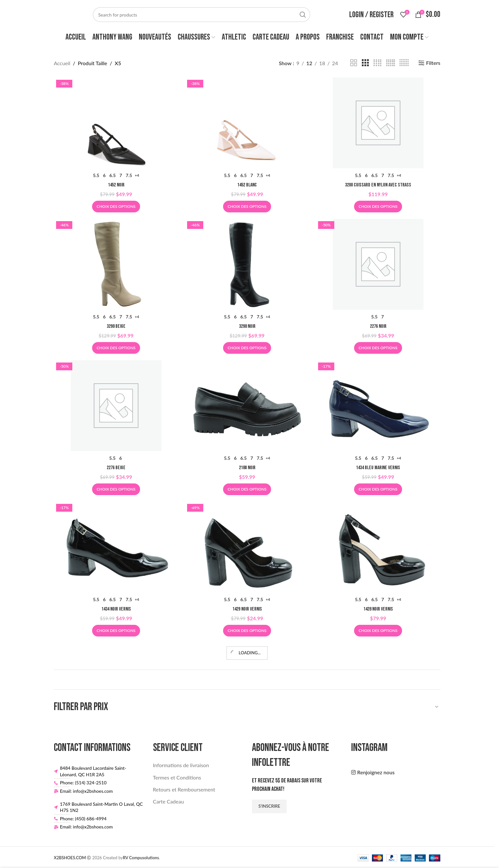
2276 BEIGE (116, 468)
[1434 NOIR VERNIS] (116, 547)
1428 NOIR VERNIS (378, 609)
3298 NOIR (247, 326)
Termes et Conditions (177, 777)
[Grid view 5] (391, 63)
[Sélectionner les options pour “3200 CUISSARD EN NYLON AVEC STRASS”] (378, 207)
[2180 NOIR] (247, 406)
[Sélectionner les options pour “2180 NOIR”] (247, 489)
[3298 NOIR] (247, 264)
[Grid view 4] (377, 63)
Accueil (62, 63)
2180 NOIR (247, 468)
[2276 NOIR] (378, 264)
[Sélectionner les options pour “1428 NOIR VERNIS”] (378, 631)
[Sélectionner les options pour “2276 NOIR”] (378, 348)
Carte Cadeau (169, 801)
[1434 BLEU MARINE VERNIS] (378, 406)
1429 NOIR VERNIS (247, 609)
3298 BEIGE (116, 326)
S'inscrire (269, 806)
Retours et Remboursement (184, 789)
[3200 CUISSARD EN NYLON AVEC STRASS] (378, 123)
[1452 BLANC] (247, 123)
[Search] (202, 15)
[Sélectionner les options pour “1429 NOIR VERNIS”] (247, 631)
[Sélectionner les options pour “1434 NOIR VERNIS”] (116, 631)
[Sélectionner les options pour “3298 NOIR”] (247, 348)
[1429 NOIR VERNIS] (247, 547)
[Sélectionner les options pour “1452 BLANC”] (247, 207)
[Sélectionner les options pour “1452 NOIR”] (116, 207)
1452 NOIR (116, 185)
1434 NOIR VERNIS (116, 609)
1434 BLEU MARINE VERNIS (378, 468)
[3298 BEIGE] (116, 264)
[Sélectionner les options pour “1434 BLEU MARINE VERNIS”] (378, 489)
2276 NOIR (378, 326)
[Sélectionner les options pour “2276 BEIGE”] (116, 489)
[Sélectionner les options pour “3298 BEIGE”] (116, 348)
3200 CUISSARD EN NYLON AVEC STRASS (378, 185)
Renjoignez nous (376, 772)
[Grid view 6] (404, 63)
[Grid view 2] (354, 63)
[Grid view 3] (365, 63)
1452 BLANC (247, 185)
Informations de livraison (181, 765)
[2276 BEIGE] (116, 406)
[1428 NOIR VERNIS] (378, 547)
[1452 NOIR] (116, 123)
